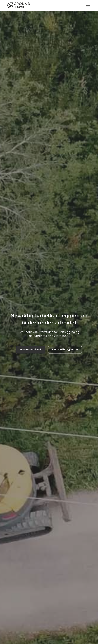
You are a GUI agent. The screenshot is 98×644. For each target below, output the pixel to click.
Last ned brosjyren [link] (65, 349)
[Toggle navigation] (88, 5)
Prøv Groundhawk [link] (31, 349)
